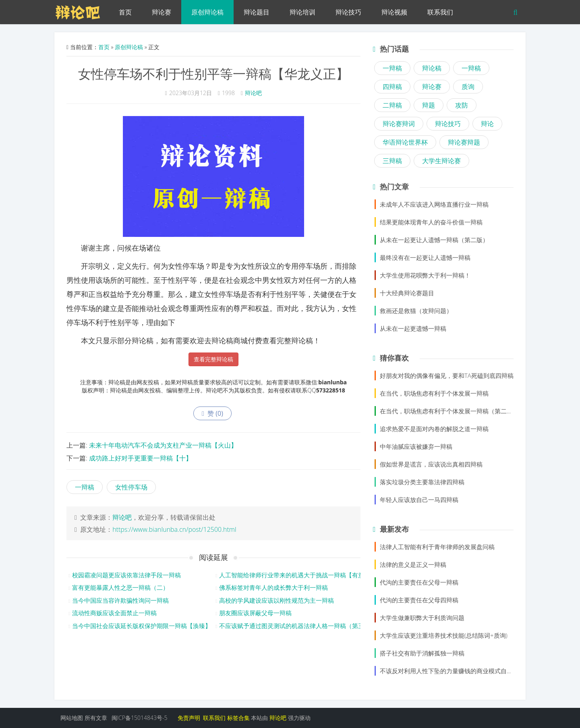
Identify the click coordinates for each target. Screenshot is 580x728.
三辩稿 (392, 161)
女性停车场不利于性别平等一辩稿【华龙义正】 (213, 74)
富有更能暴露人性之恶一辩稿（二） (120, 587)
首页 (125, 12)
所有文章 (96, 718)
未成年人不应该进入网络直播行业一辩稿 (434, 204)
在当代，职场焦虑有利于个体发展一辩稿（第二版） (449, 411)
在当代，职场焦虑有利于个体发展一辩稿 (434, 393)
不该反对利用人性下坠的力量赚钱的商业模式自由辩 (449, 671)
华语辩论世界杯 (405, 142)
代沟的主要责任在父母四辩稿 (419, 600)
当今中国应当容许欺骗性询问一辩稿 (120, 600)
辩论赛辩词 (399, 124)
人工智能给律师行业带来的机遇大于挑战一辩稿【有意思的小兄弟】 (310, 575)
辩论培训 (302, 12)
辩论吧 (253, 93)
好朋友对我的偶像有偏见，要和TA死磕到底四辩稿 (447, 375)
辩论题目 (257, 12)
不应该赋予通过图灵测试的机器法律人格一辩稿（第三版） (298, 626)
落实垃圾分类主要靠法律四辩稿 (422, 482)
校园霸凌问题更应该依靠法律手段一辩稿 (126, 575)
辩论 (487, 124)
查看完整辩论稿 (213, 359)
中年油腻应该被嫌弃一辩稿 (416, 446)
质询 (468, 87)
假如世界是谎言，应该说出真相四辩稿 (431, 464)
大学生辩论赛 (441, 161)
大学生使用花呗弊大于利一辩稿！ (425, 275)
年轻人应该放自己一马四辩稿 (419, 500)
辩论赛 (162, 12)
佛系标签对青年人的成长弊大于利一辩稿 (273, 587)
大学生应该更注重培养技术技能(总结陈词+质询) (444, 635)
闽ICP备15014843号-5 (140, 718)
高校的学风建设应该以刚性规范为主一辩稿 (277, 600)
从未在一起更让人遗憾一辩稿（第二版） (434, 240)
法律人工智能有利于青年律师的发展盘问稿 (437, 547)
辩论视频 (394, 12)
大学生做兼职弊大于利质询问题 (422, 618)
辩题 (429, 105)
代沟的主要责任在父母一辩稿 (419, 582)
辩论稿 (432, 68)
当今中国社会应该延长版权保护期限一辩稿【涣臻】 (142, 626)
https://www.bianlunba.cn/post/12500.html (174, 529)
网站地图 (72, 718)
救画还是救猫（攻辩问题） (416, 311)
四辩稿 (392, 87)
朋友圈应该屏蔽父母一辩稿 (255, 613)
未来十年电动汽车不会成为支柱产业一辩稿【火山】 (163, 445)
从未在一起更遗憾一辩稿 (413, 328)
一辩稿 (85, 487)
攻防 (462, 105)
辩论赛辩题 (464, 142)
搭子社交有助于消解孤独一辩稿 (422, 653)
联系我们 (440, 12)
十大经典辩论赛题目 (407, 293)
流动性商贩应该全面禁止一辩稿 (114, 613)
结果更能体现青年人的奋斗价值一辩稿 (431, 222)
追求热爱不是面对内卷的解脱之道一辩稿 (434, 429)
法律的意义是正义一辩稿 (413, 564)
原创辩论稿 (207, 12)
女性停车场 (131, 487)
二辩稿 (392, 105)
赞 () (212, 413)
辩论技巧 (348, 12)
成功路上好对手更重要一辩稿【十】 (141, 458)
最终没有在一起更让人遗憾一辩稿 (425, 257)
